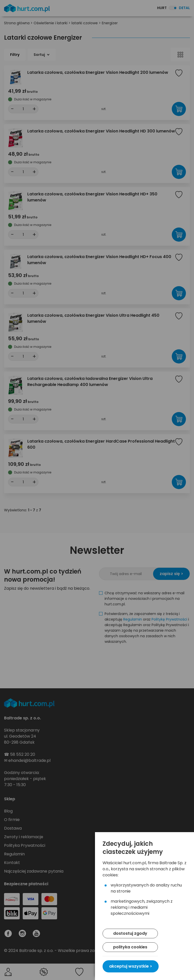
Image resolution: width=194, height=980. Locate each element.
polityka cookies (130, 947)
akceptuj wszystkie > (131, 966)
